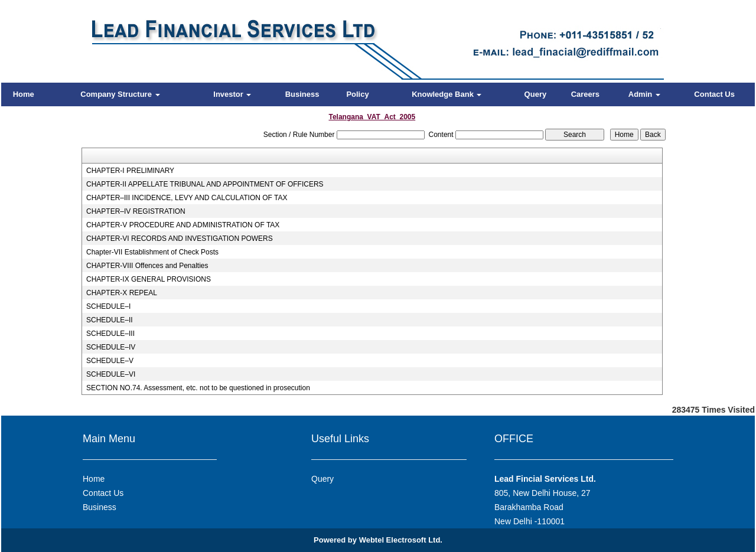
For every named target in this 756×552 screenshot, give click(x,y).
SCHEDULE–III (110, 334)
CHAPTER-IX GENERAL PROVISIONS (149, 279)
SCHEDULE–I (108, 306)
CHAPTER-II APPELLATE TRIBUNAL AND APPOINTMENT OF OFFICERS (205, 184)
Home (24, 94)
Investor (232, 94)
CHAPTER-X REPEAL (122, 293)
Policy (357, 94)
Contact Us (714, 94)
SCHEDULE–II (110, 320)
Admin (644, 94)
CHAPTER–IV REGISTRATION (136, 211)
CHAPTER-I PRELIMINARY (130, 171)
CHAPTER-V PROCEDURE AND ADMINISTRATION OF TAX (183, 225)
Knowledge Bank (447, 94)
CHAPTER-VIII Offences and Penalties (147, 266)
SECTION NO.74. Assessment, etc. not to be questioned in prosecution (198, 388)
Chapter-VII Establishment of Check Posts (152, 252)
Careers (585, 94)
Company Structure (120, 94)
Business (302, 94)
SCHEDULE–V (110, 361)
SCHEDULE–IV (111, 347)
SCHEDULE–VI (111, 374)
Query (536, 94)
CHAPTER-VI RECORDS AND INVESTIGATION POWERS (180, 239)
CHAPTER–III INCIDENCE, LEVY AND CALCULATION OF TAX (187, 198)
